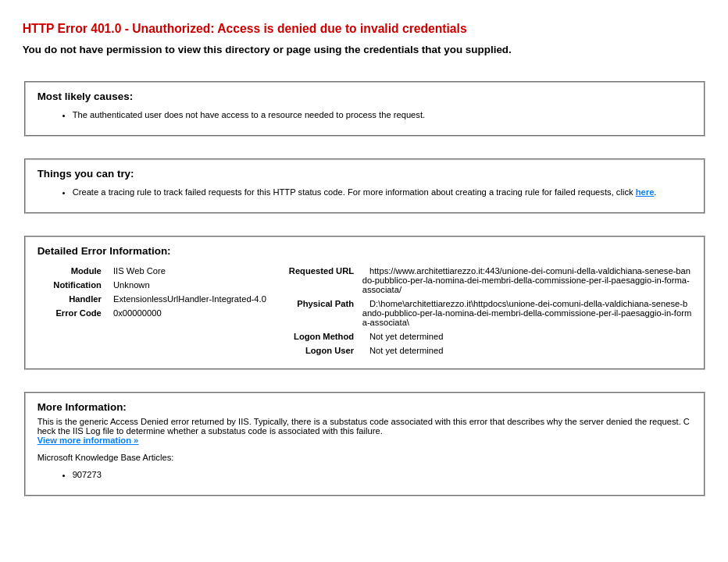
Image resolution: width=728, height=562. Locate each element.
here (645, 192)
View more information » (88, 440)
